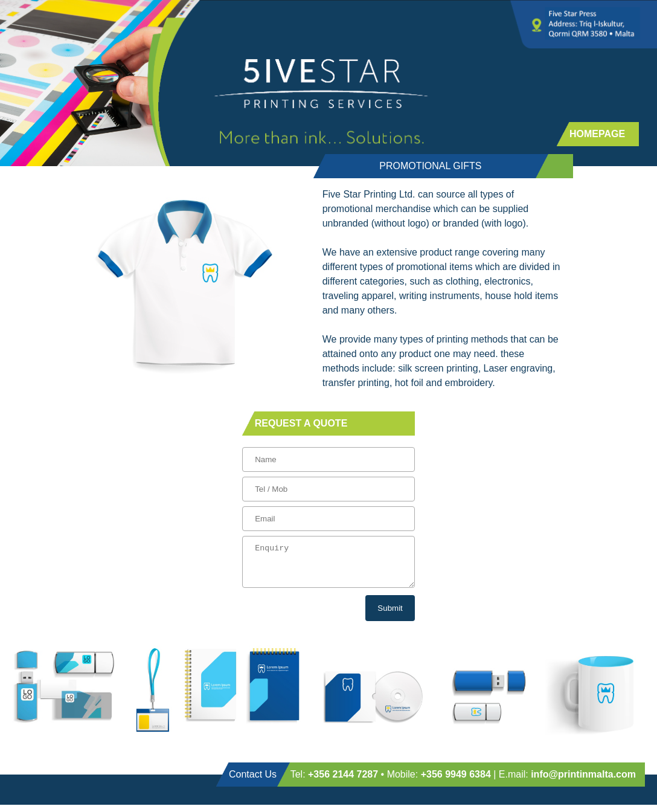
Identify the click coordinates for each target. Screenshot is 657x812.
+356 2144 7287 (343, 781)
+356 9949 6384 (456, 781)
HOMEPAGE (597, 134)
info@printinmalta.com (583, 781)
